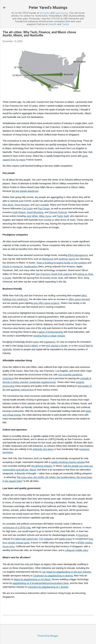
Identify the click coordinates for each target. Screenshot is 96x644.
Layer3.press (61, 13)
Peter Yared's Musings (48, 8)
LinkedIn (52, 24)
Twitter (65, 24)
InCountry (45, 13)
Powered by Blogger (48, 636)
